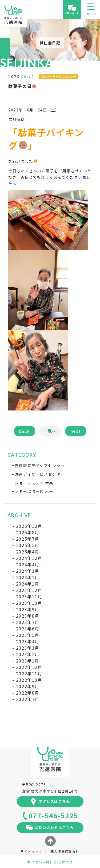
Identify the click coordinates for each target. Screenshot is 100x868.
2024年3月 (28, 571)
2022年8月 (28, 693)
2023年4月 (28, 641)
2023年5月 (28, 635)
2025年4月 (28, 552)
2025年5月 (28, 545)
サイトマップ (31, 851)
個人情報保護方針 (65, 851)
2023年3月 (28, 648)
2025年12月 (29, 526)
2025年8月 (28, 532)
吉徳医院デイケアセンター (40, 466)
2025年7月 (28, 539)
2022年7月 (28, 699)
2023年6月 (28, 629)
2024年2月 (28, 577)
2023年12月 (29, 590)
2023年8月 (28, 616)
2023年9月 (28, 609)
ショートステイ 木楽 (34, 483)
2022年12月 (29, 667)
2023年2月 (28, 654)
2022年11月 (29, 673)
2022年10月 (29, 680)
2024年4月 (28, 564)
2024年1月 (28, 584)
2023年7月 (28, 622)
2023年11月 (29, 596)
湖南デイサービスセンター (40, 474)
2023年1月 (28, 661)
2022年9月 (28, 686)
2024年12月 (29, 558)
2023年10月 (29, 603)
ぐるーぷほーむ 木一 (34, 491)
